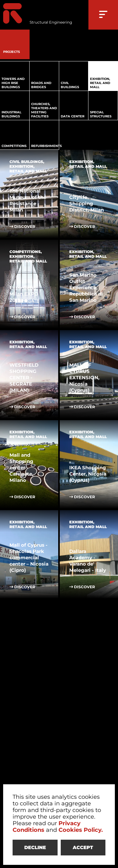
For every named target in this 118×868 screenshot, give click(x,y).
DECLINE (35, 847)
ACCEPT (83, 847)
